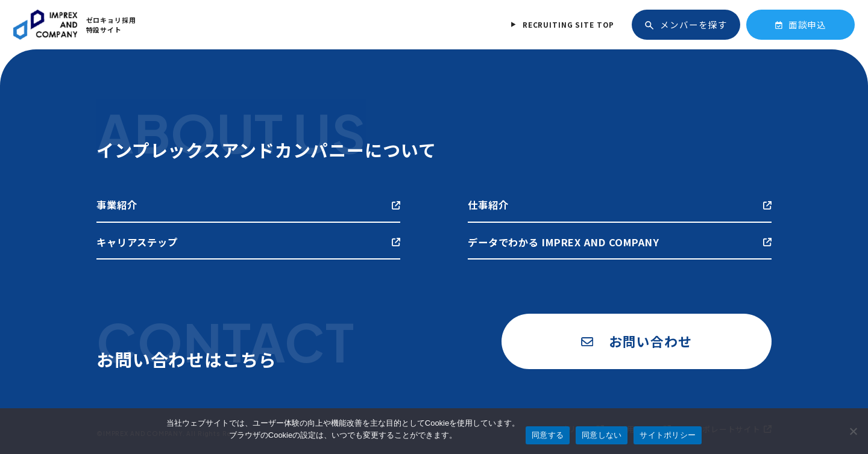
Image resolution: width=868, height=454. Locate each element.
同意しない (602, 435)
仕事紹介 (620, 205)
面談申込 (801, 24)
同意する (548, 435)
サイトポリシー (668, 435)
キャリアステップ (248, 242)
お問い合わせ (636, 341)
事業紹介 (248, 205)
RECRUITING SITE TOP (568, 24)
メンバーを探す (686, 24)
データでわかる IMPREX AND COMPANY (620, 242)
